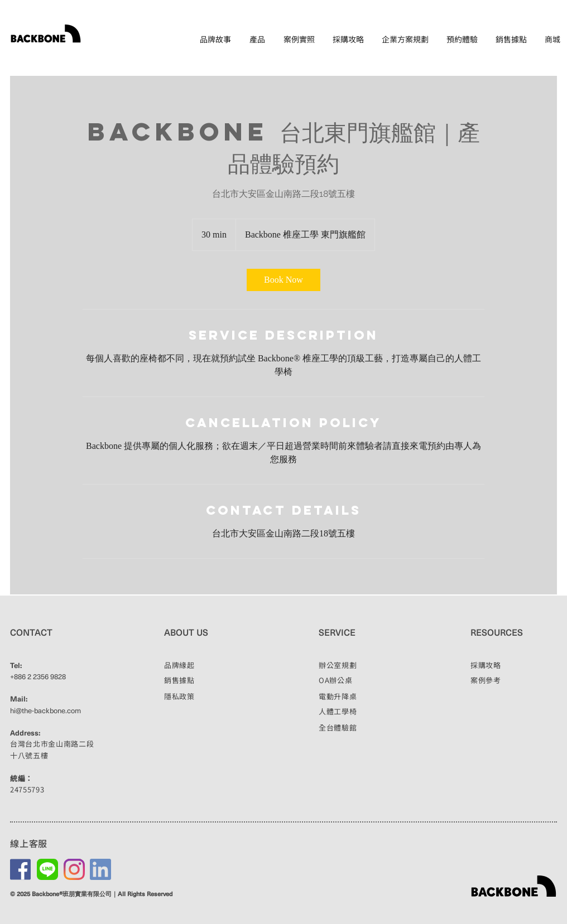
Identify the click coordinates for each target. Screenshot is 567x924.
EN (554, 59)
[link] (283, 280)
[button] (257, 39)
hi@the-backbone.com (45, 710)
